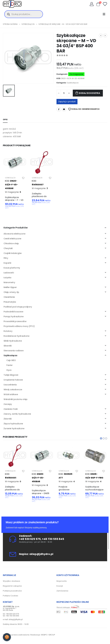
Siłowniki (8, 346)
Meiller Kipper (10, 287)
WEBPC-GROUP (48, 635)
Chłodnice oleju (11, 243)
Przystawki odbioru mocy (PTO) (19, 326)
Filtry (6, 258)
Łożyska (7, 278)
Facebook (59, 109)
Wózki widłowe (11, 394)
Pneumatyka (10, 302)
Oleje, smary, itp (11, 292)
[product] (15, 162)
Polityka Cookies (10, 596)
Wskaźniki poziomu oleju (15, 399)
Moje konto (62, 581)
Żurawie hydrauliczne (14, 428)
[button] (101, 438)
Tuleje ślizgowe (11, 375)
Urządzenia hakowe (13, 380)
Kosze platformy (12, 268)
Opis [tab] (5, 120)
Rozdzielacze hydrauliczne (16, 336)
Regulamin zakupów (12, 586)
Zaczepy (8, 404)
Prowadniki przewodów (15, 321)
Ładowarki (9, 273)
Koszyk (60, 586)
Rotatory (8, 331)
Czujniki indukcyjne (13, 253)
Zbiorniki (8, 419)
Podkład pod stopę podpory (18, 307)
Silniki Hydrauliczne (13, 341)
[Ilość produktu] (64, 93)
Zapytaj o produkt (67, 102)
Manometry (9, 282)
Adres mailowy (64, 109)
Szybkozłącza (73, 83)
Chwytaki (8, 248)
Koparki (7, 263)
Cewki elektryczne (12, 239)
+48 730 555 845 (53, 539)
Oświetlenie (9, 297)
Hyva (9, 370)
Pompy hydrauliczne (13, 316)
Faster (9, 365)
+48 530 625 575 (30, 539)
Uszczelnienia (10, 385)
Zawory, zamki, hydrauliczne (17, 414)
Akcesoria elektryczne (14, 234)
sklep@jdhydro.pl (41, 554)
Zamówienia (62, 591)
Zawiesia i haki (11, 409)
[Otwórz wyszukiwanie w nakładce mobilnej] (24, 14)
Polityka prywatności (12, 591)
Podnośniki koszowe (13, 312)
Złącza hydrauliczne (13, 424)
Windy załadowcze (13, 390)
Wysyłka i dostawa (11, 581)
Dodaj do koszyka (89, 93)
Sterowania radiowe (13, 351)
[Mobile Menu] (105, 14)
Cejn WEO (11, 360)
